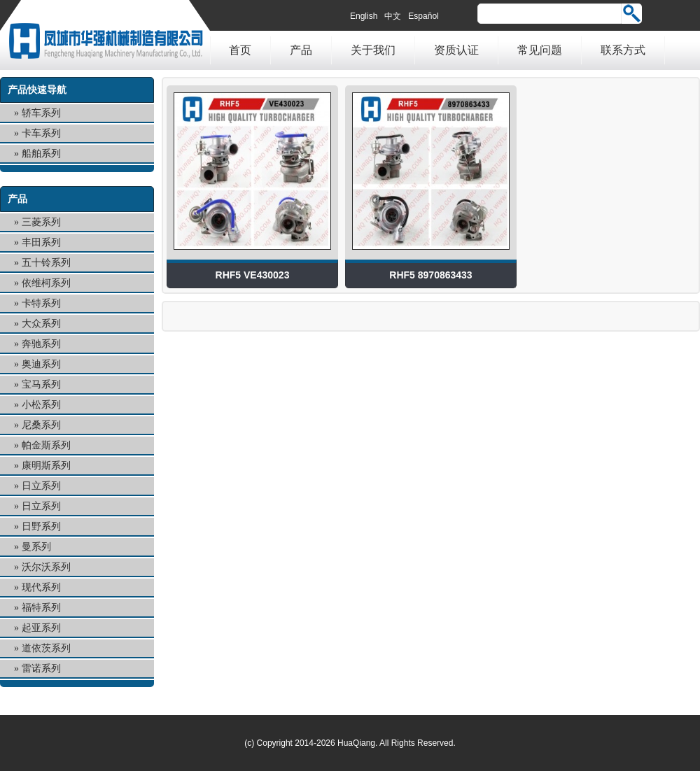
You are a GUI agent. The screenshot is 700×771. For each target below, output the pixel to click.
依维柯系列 (46, 283)
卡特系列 (41, 303)
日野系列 (41, 526)
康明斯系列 (46, 466)
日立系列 (41, 486)
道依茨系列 (46, 648)
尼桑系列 (41, 425)
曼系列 (36, 547)
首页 (240, 50)
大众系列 (41, 324)
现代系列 (41, 587)
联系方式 (623, 50)
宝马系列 (41, 384)
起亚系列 (41, 628)
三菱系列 (41, 222)
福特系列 (41, 608)
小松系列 (41, 405)
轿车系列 (41, 113)
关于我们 (373, 50)
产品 (301, 50)
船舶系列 (41, 154)
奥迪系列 (41, 364)
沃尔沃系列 (46, 567)
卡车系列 (41, 133)
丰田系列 (41, 242)
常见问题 (540, 50)
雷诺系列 (41, 669)
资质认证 (456, 50)
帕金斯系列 (46, 445)
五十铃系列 (46, 263)
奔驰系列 (41, 344)
